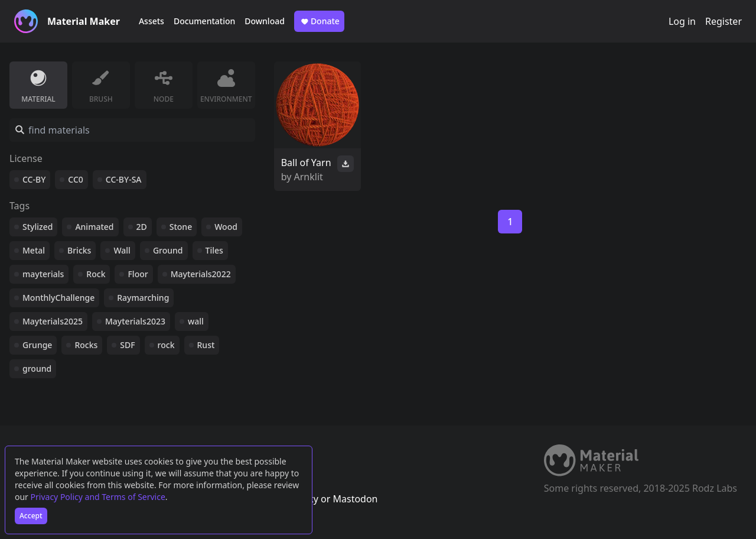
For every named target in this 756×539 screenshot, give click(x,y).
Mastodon (355, 499)
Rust (206, 345)
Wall (122, 250)
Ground (168, 250)
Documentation (204, 21)
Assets (151, 21)
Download (265, 21)
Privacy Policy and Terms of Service (98, 497)
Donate (319, 21)
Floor (138, 274)
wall (196, 321)
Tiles (214, 250)
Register (724, 21)
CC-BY (34, 179)
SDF (127, 345)
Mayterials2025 (53, 321)
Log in (682, 21)
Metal (34, 250)
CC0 (76, 179)
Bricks (79, 250)
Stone (181, 227)
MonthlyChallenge (58, 298)
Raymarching (143, 298)
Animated (94, 227)
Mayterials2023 (135, 321)
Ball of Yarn (306, 163)
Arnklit (309, 177)
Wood (226, 227)
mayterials (43, 274)
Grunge (37, 345)
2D (142, 227)
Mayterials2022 (201, 274)
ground (37, 368)
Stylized (38, 227)
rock (166, 345)
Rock (96, 274)
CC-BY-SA (124, 179)
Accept (31, 516)
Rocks (86, 345)
